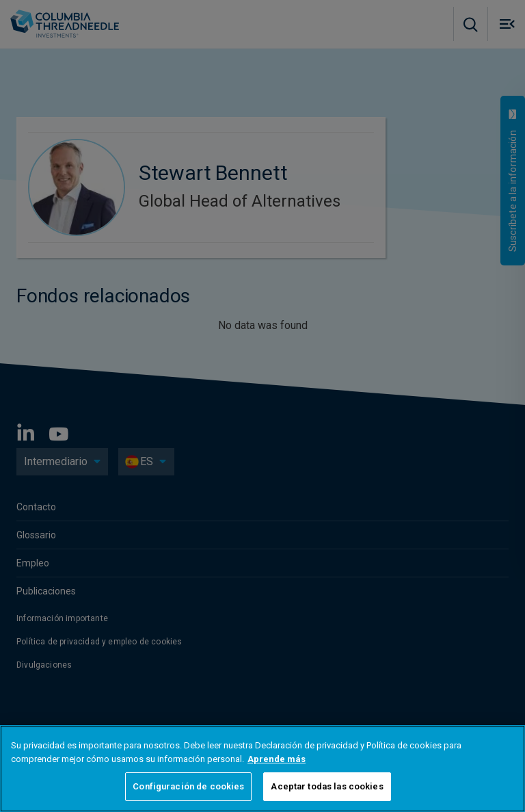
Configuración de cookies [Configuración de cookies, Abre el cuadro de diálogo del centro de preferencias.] (188, 786)
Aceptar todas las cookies (327, 786)
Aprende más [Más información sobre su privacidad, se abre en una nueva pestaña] (277, 759)
